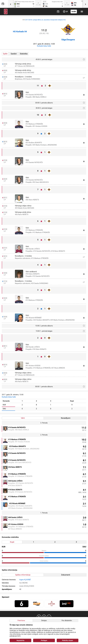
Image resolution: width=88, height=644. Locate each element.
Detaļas (44, 621)
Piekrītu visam (68, 640)
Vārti (23, 418)
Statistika (24, 54)
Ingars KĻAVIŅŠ (25, 580)
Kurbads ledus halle (44, 46)
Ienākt (74, 12)
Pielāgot (44, 640)
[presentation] (11, 4)
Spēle (5, 54)
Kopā (12, 542)
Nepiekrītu (20, 640)
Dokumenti (66, 575)
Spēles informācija (23, 575)
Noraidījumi (66, 418)
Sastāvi (14, 54)
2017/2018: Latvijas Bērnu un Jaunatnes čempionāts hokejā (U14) (45, 20)
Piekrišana (21, 621)
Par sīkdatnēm (67, 621)
